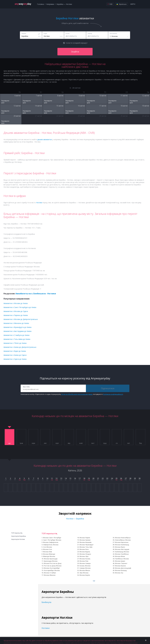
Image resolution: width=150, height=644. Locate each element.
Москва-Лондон (85, 554)
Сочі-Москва (48, 547)
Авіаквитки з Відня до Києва (15, 351)
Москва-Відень (85, 552)
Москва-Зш (119, 573)
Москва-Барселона (122, 542)
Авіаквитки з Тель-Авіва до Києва (17, 339)
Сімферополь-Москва (51, 545)
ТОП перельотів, (17, 533)
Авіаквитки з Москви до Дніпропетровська (21, 319)
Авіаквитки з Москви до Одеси (16, 311)
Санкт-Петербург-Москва (52, 540)
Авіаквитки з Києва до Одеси (15, 355)
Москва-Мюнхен (50, 575)
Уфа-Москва (84, 573)
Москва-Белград (121, 570)
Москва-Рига (84, 549)
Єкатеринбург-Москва (52, 570)
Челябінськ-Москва (122, 559)
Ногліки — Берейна (75, 519)
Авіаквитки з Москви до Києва (16, 303)
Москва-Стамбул (50, 573)
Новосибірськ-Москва (123, 540)
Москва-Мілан (120, 556)
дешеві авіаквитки (45, 139)
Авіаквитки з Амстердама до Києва (17, 331)
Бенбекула (46, 602)
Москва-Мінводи (49, 554)
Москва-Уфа (84, 556)
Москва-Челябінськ (122, 554)
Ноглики (46, 628)
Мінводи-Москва (49, 556)
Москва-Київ (48, 552)
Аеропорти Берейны (19, 536)
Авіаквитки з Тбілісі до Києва (15, 343)
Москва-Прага (120, 547)
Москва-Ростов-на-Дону (53, 563)
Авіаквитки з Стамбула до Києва (16, 335)
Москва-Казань (85, 559)
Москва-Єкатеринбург (52, 568)
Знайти (75, 52)
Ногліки (39, 203)
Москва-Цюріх (120, 561)
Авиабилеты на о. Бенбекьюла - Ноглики (36, 294)
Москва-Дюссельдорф (123, 568)
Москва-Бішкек (120, 566)
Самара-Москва (85, 568)
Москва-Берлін (85, 575)
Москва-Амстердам (122, 549)
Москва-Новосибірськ (123, 538)
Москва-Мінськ (85, 570)
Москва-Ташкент (121, 563)
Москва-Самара (85, 563)
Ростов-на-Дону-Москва (53, 566)
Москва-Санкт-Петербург (52, 538)
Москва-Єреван (85, 540)
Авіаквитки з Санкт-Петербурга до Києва (20, 307)
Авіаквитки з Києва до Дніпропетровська (20, 347)
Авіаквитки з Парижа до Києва (16, 315)
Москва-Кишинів (85, 542)
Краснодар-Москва (51, 561)
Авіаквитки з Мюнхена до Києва (16, 323)
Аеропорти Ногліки (18, 539)
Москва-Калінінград (122, 545)
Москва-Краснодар (51, 559)
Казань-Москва (85, 566)
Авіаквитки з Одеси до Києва (15, 359)
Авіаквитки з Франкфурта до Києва (17, 327)
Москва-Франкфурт (87, 545)
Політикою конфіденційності (113, 394)
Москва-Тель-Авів (86, 547)
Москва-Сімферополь (51, 542)
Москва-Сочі (48, 549)
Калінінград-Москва (122, 552)
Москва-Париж (85, 538)
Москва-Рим (84, 561)
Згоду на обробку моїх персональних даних (77, 394)
